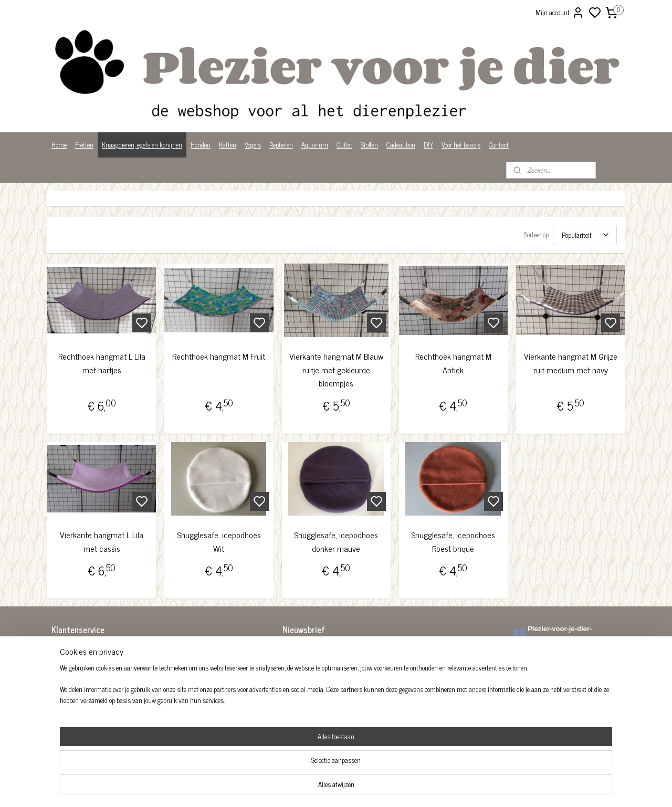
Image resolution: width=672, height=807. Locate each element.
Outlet (344, 145)
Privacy (61, 703)
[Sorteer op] (585, 235)
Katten (228, 145)
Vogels (253, 145)
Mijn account (560, 13)
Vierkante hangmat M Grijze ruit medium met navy (570, 363)
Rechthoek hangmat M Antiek (453, 363)
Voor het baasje (461, 145)
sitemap (372, 788)
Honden (201, 145)
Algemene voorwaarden (81, 649)
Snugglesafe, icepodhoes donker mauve (336, 542)
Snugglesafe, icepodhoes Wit (219, 542)
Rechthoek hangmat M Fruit (219, 356)
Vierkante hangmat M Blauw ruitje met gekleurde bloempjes (336, 370)
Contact (499, 145)
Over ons (63, 692)
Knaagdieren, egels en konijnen (142, 145)
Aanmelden (306, 673)
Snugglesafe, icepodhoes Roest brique (453, 542)
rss (387, 788)
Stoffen (369, 145)
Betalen (61, 660)
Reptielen (281, 145)
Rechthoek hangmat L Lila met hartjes (102, 363)
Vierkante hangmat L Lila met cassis (102, 542)
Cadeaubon (401, 145)
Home (59, 145)
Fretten (84, 145)
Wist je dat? (67, 714)
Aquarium (315, 145)
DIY (428, 145)
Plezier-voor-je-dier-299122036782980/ (553, 634)
